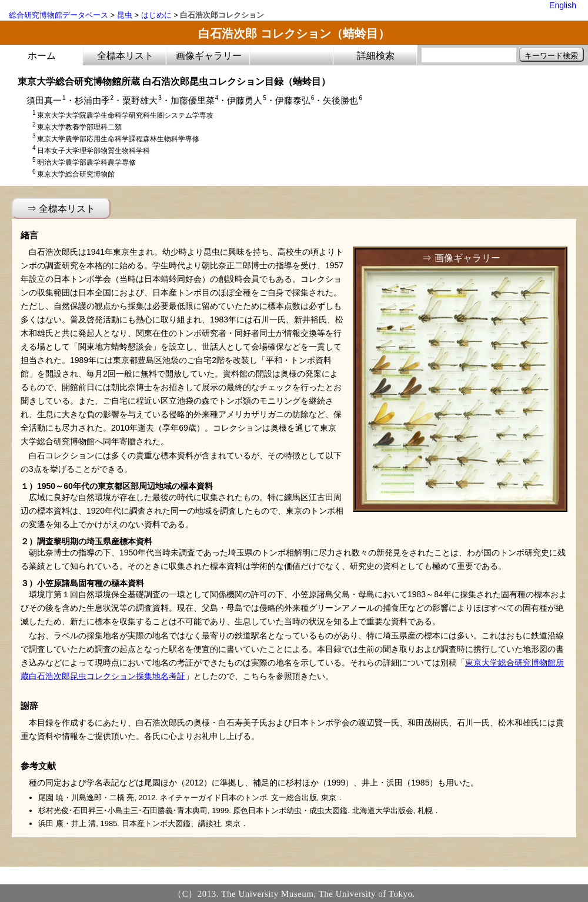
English (563, 5)
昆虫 (125, 15)
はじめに (156, 15)
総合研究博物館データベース (59, 15)
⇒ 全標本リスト (61, 209)
